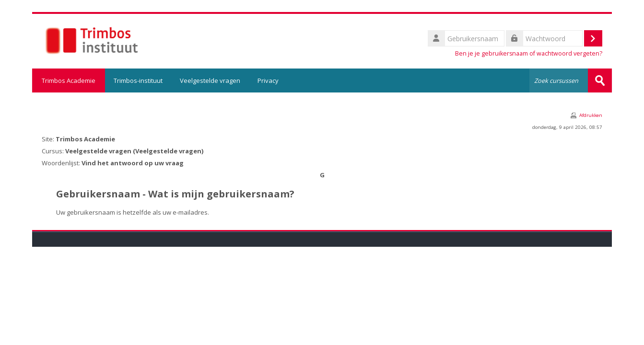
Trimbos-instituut (138, 80)
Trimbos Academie (69, 80)
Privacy (268, 80)
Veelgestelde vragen (210, 80)
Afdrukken (591, 115)
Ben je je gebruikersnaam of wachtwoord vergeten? (529, 53)
